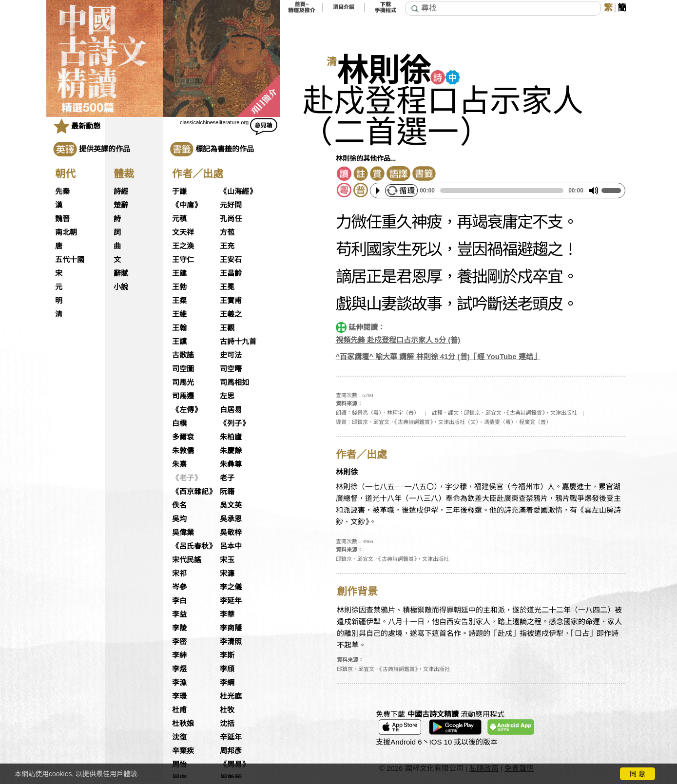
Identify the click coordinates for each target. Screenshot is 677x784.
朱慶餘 (231, 451)
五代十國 (70, 260)
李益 (179, 614)
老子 (227, 478)
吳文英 (231, 505)
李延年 (231, 601)
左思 (227, 396)
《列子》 (234, 423)
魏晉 (62, 219)
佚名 (179, 505)
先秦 (62, 191)
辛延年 (231, 737)
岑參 (179, 587)
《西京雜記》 (194, 492)
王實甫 (231, 301)
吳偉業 (183, 533)
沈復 (179, 737)
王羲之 (231, 314)
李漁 (179, 683)
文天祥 (183, 232)
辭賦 (121, 273)
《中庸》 (187, 205)
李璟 (179, 696)
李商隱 (231, 628)
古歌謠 (183, 355)
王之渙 (183, 246)
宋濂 (227, 574)
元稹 (179, 219)
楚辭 (121, 205)
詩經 (121, 191)
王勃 (179, 287)
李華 (227, 614)
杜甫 (179, 710)
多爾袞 (183, 437)
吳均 (179, 519)
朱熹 (179, 464)
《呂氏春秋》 (194, 546)
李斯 (227, 655)
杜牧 (227, 710)
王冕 (227, 287)
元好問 (231, 205)
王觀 (227, 328)
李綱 (227, 683)
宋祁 (179, 574)
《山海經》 (238, 191)
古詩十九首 (238, 342)
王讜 (179, 342)
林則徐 (384, 71)
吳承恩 (231, 519)
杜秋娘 (183, 724)
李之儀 (231, 587)
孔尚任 (231, 219)
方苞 (227, 232)
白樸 (179, 423)
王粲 (179, 301)
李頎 (227, 669)
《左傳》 (187, 410)
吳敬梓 (231, 533)
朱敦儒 (183, 451)
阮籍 (227, 492)
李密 (179, 642)
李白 (179, 601)
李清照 (231, 642)
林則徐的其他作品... (366, 158)
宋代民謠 (187, 560)
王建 (179, 273)
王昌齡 (231, 273)
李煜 (179, 669)
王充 (227, 246)
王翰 (179, 328)
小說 (121, 287)
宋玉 (227, 560)
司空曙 (231, 369)
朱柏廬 (231, 437)
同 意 (638, 774)
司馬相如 (234, 382)
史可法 (231, 355)
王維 (179, 314)
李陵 (179, 628)
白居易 (231, 410)
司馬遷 (183, 396)
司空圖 (183, 369)
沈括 (227, 724)
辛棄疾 (183, 751)
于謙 (179, 191)
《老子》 (187, 478)
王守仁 (183, 260)
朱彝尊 (231, 464)
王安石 (231, 260)
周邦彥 (231, 751)
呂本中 (231, 546)
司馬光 (183, 382)
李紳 (179, 655)
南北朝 (66, 232)
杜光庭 (231, 696)
